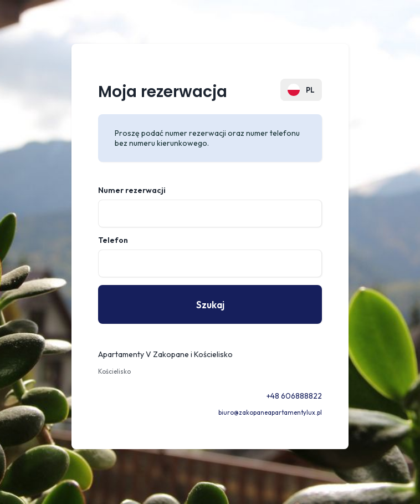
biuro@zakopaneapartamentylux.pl (270, 413)
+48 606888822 (294, 396)
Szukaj (210, 305)
